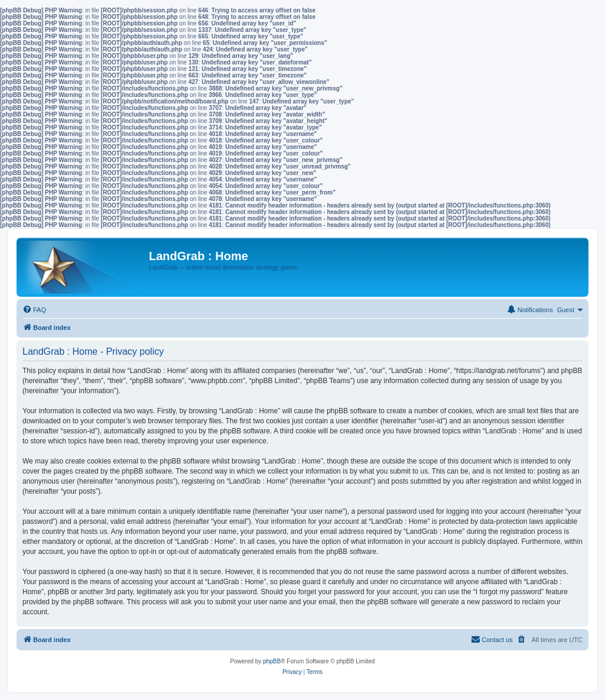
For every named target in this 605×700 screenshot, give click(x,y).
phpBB (272, 661)
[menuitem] (34, 310)
